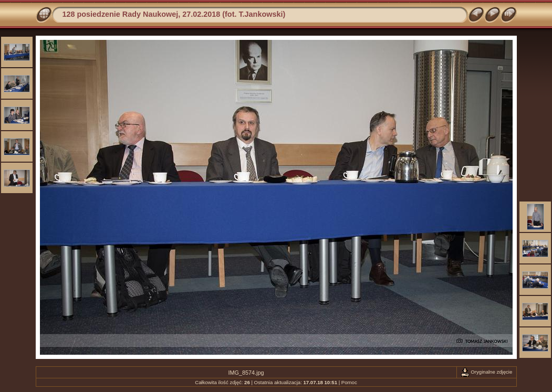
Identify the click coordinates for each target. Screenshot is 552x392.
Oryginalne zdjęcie (487, 372)
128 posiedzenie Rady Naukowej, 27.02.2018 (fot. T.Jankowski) (174, 14)
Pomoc (349, 382)
